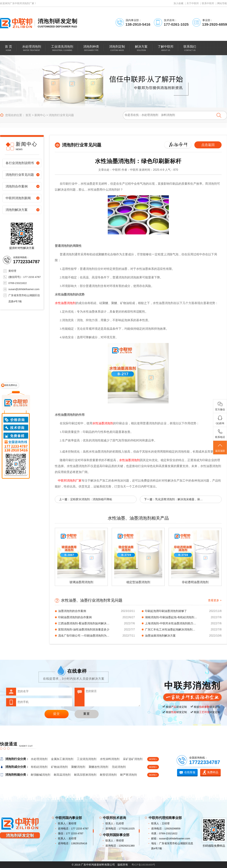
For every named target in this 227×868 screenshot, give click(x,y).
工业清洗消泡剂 (87, 759)
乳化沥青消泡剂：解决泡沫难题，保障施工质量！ (180, 499)
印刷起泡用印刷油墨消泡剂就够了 (166, 611)
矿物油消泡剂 (59, 767)
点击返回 (208, 145)
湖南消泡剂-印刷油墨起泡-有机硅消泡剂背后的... (171, 617)
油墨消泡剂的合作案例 (72, 611)
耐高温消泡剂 (62, 775)
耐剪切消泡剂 (108, 775)
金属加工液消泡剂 (62, 759)
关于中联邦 (193, 3)
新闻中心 (40, 115)
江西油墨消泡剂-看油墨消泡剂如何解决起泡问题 (84, 623)
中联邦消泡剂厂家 (70, 481)
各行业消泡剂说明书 (20, 163)
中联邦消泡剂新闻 (18, 198)
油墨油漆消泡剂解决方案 (160, 636)
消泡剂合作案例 (17, 186)
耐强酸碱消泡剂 (41, 775)
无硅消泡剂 (119, 767)
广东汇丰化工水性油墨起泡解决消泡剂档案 (171, 629)
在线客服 (190, 772)
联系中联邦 (208, 3)
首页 (28, 115)
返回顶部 (220, 448)
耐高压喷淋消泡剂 (85, 775)
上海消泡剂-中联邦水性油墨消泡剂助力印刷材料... (171, 623)
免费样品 (213, 772)
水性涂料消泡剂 (110, 759)
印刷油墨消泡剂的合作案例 (75, 617)
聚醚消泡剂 (78, 767)
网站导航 (222, 3)
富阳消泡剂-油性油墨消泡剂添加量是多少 (84, 629)
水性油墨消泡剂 (65, 303)
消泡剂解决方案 (17, 210)
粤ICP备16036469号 (143, 865)
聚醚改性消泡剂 (98, 767)
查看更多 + (215, 600)
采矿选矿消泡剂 (133, 759)
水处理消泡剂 (39, 759)
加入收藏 (178, 3)
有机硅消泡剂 (39, 767)
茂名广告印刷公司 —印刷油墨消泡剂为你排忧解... (84, 636)
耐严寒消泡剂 (129, 775)
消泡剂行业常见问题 (61, 115)
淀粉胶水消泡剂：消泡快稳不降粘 (91, 499)
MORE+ (153, 759)
